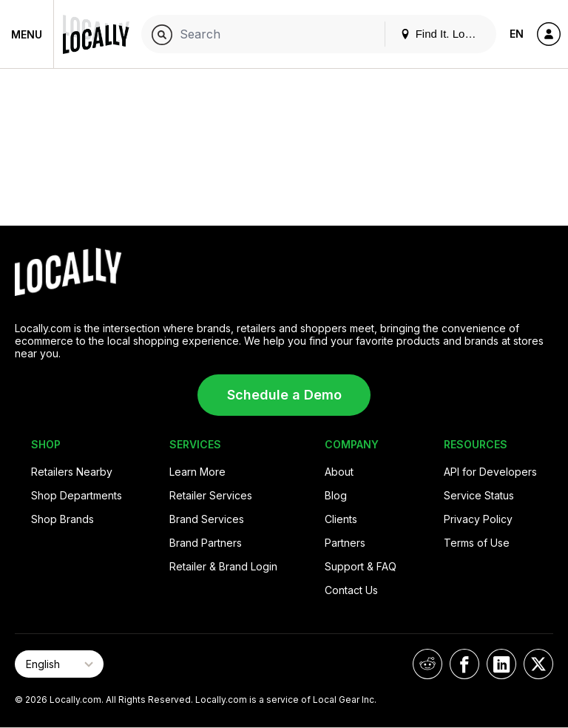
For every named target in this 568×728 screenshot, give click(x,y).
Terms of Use (477, 543)
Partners (345, 543)
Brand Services (207, 519)
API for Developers (490, 472)
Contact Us (351, 590)
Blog (336, 495)
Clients (341, 519)
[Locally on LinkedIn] (501, 664)
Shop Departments (77, 495)
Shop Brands (62, 519)
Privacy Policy (478, 519)
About (339, 472)
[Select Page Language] (59, 664)
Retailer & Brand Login (223, 566)
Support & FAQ (361, 566)
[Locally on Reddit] (427, 664)
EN (517, 34)
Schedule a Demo (284, 395)
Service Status (479, 495)
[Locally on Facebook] (464, 664)
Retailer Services (211, 495)
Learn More (197, 472)
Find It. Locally (444, 34)
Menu (27, 34)
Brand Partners (206, 543)
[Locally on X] (538, 664)
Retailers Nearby (72, 472)
